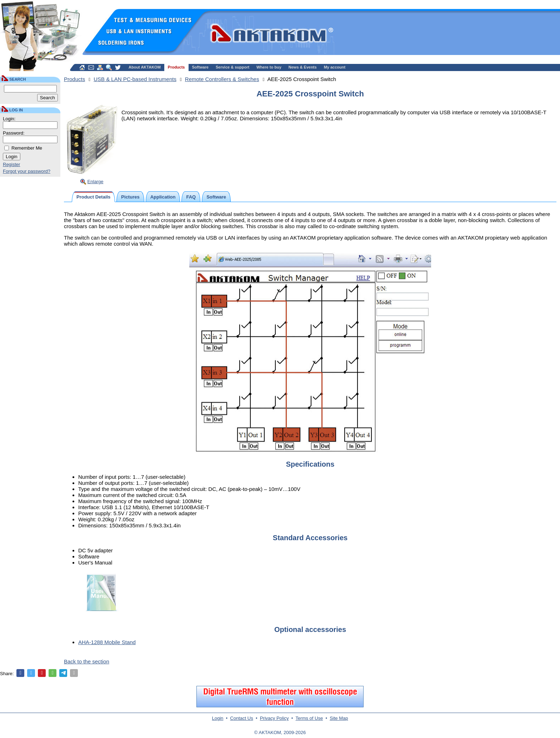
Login (218, 718)
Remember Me (27, 148)
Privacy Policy (274, 718)
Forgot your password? (27, 171)
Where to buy (269, 67)
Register (11, 164)
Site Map (339, 718)
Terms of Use (309, 718)
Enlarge (96, 182)
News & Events (303, 67)
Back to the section (87, 661)
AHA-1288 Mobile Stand (107, 642)
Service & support (232, 67)
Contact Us (241, 718)
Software (200, 67)
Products (176, 67)
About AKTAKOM (145, 67)
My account (335, 67)
